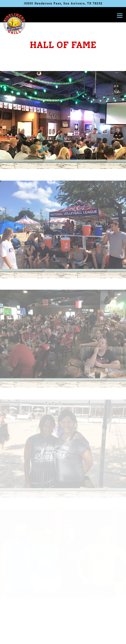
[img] (63, 115)
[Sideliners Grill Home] (14, 23)
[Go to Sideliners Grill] (63, 3)
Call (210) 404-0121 (63, 627)
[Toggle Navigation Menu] (120, 16)
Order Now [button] (63, 638)
